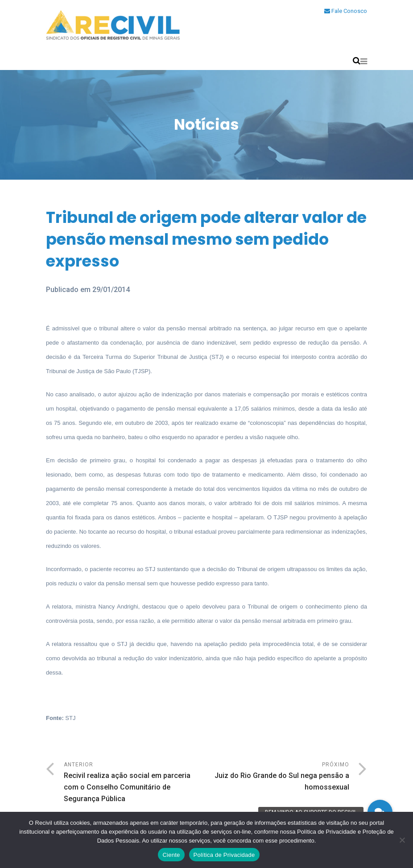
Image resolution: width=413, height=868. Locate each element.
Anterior (135, 783)
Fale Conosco (346, 11)
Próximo (278, 777)
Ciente (171, 855)
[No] (402, 840)
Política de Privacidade (224, 855)
